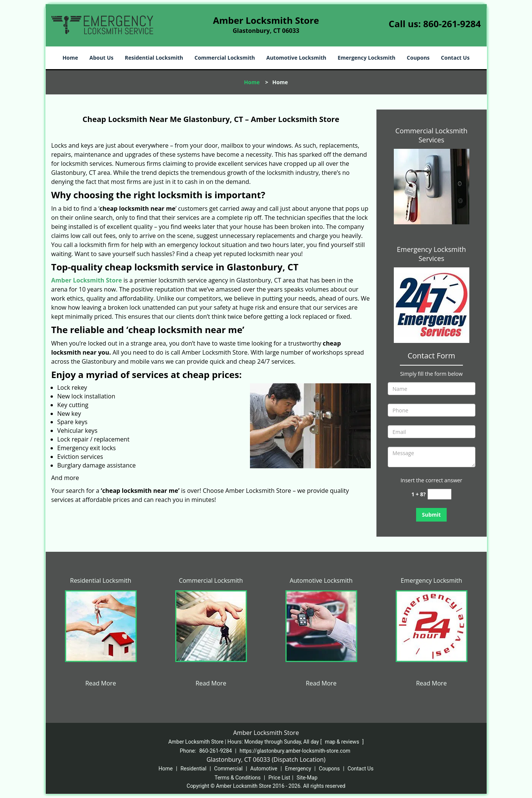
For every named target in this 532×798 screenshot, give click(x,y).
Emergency (298, 769)
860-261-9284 (452, 24)
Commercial (228, 769)
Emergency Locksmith (366, 58)
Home (70, 58)
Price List (279, 778)
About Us (102, 58)
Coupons (418, 58)
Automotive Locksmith (296, 58)
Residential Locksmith (154, 58)
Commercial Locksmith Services (431, 135)
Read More (101, 683)
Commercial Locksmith (225, 58)
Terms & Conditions (237, 778)
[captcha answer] (439, 494)
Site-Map (307, 778)
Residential (194, 769)
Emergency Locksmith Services (431, 254)
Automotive (264, 769)
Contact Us (455, 58)
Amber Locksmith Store (87, 280)
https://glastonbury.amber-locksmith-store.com (295, 751)
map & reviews (342, 742)
